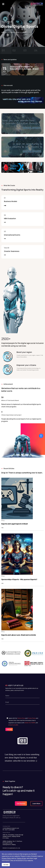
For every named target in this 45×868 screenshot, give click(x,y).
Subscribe (9, 729)
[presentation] (20, 710)
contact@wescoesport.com (11, 828)
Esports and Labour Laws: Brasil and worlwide (19, 635)
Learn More (36, 804)
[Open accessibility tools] (41, 436)
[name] (22, 696)
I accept (6, 865)
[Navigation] (3, 4)
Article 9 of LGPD (13, 725)
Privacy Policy (32, 718)
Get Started (21, 804)
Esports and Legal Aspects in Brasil (15, 524)
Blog (3, 520)
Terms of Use (21, 718)
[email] (22, 702)
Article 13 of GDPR (30, 723)
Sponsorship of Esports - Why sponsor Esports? (19, 579)
